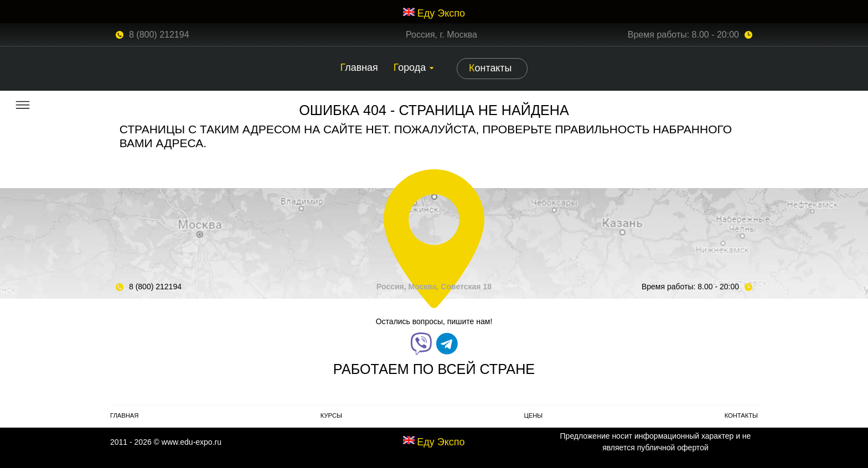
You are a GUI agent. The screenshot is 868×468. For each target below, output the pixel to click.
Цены (533, 415)
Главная (359, 67)
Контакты (490, 68)
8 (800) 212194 (159, 35)
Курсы (331, 415)
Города (410, 67)
